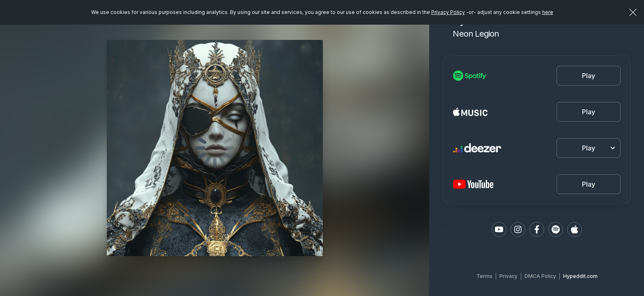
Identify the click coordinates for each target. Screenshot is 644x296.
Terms (484, 276)
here (548, 12)
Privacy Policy (448, 12)
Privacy (508, 276)
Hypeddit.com (580, 276)
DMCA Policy (540, 276)
